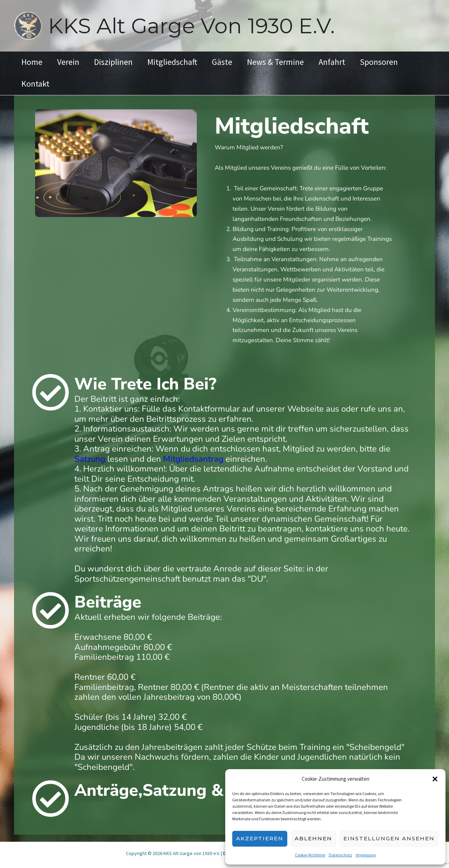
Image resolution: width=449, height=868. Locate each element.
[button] (435, 779)
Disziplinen (119, 62)
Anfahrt (346, 62)
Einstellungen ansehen (389, 838)
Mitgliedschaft (180, 62)
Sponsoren (395, 62)
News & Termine (287, 62)
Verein (71, 62)
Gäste (232, 62)
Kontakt (36, 84)
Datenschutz (340, 855)
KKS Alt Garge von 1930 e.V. (191, 26)
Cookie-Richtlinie (310, 855)
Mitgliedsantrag (193, 459)
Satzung (90, 459)
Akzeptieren (260, 838)
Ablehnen (313, 838)
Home (33, 62)
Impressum (366, 855)
